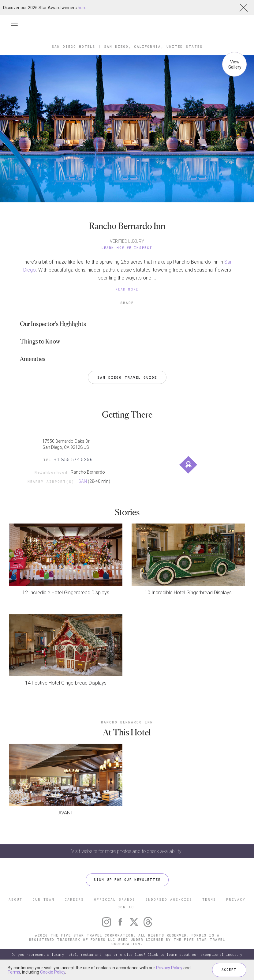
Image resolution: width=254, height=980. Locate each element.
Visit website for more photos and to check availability (127, 851)
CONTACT (127, 907)
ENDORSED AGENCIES (169, 899)
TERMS (209, 899)
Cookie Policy (53, 972)
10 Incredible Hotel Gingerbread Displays (188, 593)
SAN (83, 481)
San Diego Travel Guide (127, 377)
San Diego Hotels (73, 46)
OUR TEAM (43, 899)
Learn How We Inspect (127, 248)
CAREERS (74, 899)
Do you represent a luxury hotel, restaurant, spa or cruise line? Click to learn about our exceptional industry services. (127, 957)
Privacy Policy (169, 968)
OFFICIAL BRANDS (115, 899)
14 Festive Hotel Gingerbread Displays (66, 683)
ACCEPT (229, 970)
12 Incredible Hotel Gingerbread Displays (66, 593)
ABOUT (15, 899)
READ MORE (127, 289)
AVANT (66, 813)
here (82, 8)
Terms (14, 972)
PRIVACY (236, 899)
